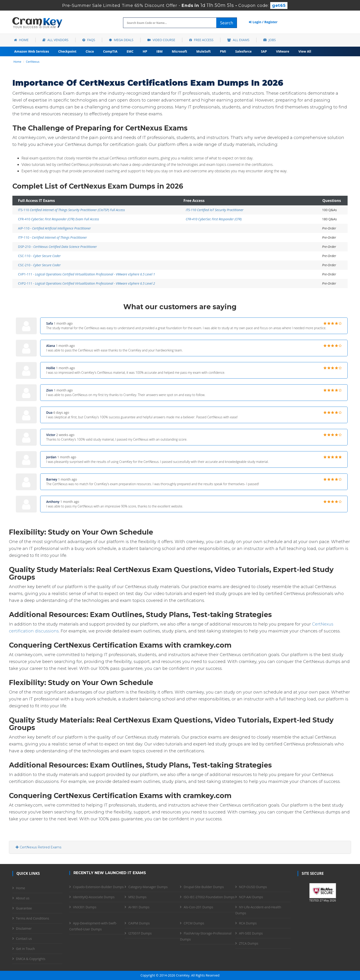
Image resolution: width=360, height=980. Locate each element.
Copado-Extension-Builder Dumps (98, 887)
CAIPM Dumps (139, 923)
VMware (283, 51)
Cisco (90, 51)
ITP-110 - (53, 237)
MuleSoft (204, 51)
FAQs (89, 40)
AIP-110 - (55, 228)
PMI (223, 51)
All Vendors (55, 40)
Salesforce (244, 51)
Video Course (161, 40)
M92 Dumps (137, 897)
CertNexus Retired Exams (38, 847)
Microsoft (179, 51)
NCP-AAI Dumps (251, 897)
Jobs (270, 40)
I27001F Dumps (140, 933)
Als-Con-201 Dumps (198, 907)
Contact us (24, 939)
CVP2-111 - (87, 283)
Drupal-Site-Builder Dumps (204, 887)
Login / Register (263, 22)
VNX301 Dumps (85, 907)
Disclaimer (24, 928)
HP (145, 51)
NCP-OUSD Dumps (253, 887)
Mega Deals (121, 40)
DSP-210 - (58, 247)
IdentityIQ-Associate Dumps (94, 897)
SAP (264, 51)
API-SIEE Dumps (251, 933)
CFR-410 (59, 219)
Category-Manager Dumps (148, 887)
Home (21, 40)
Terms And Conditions (33, 918)
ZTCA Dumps (249, 943)
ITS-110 (72, 210)
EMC (130, 51)
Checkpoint (67, 51)
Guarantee (24, 908)
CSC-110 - (39, 256)
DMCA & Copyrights (31, 959)
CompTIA (110, 51)
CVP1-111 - (87, 274)
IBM (159, 51)
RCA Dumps (248, 923)
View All (305, 51)
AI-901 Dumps (139, 907)
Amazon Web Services (32, 51)
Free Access (201, 40)
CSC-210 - (39, 265)
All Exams (238, 40)
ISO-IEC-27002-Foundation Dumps (209, 897)
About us (23, 898)
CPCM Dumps (194, 923)
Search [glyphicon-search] (226, 23)
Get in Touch (25, 949)
